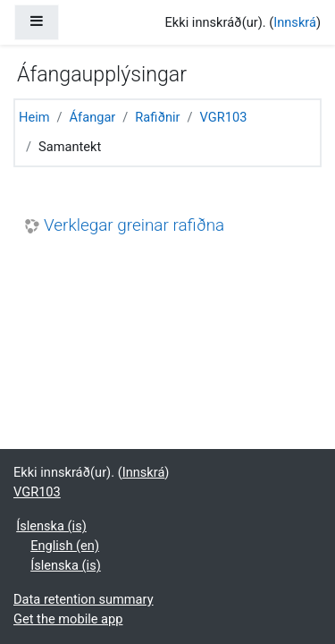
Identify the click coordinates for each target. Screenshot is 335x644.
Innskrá (295, 22)
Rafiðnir (157, 117)
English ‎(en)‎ (65, 546)
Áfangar (93, 117)
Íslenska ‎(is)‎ (51, 526)
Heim (34, 117)
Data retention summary (84, 599)
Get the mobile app (68, 619)
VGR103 (224, 117)
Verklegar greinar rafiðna (134, 225)
